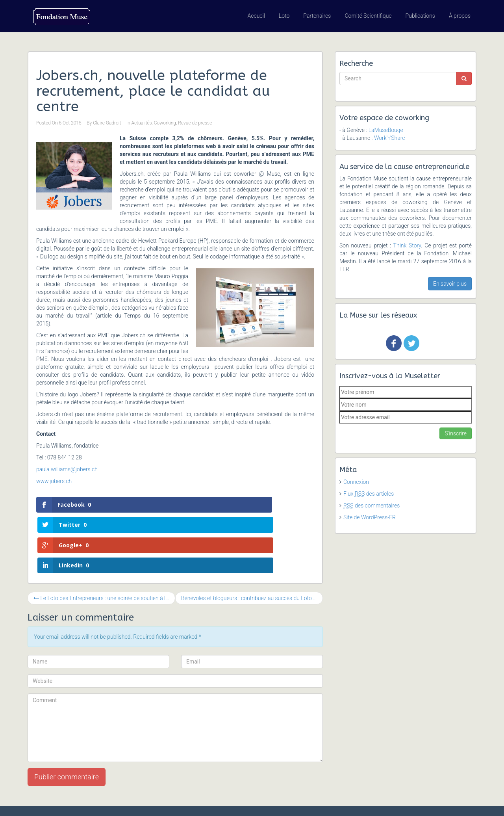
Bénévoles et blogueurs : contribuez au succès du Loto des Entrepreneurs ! (252, 537)
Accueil (256, 16)
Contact (454, 800)
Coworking (165, 123)
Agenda (382, 800)
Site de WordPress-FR (370, 517)
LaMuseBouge (386, 130)
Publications (420, 16)
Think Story (407, 245)
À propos (460, 16)
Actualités (141, 123)
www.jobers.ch (54, 481)
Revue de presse (195, 123)
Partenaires (317, 16)
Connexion (356, 482)
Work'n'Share (390, 138)
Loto (284, 16)
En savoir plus (450, 284)
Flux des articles (369, 494)
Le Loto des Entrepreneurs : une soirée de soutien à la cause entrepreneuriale (104, 537)
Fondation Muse (66, 800)
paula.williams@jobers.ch (67, 469)
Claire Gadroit (107, 123)
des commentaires (372, 506)
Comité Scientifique (368, 16)
